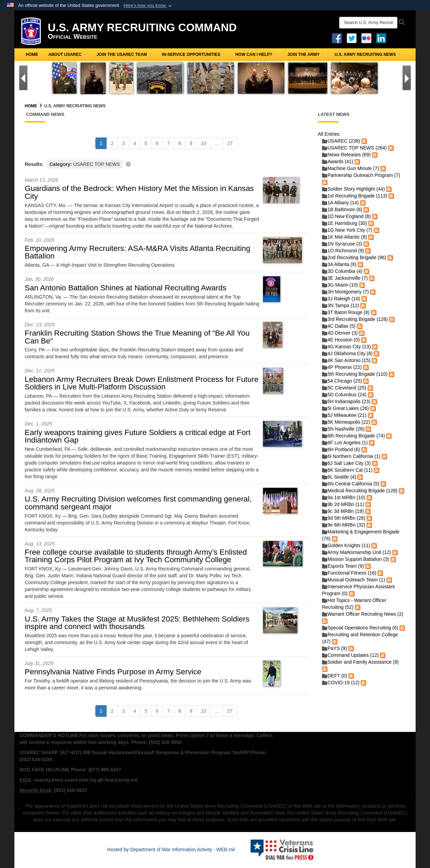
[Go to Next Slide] (407, 78)
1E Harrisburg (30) (344, 223)
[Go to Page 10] (204, 143)
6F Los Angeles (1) (345, 443)
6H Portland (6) (341, 449)
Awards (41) (338, 161)
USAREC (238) (341, 141)
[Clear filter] (166, 164)
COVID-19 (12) (341, 683)
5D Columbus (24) (344, 395)
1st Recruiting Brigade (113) (355, 196)
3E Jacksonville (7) (345, 278)
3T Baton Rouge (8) (346, 312)
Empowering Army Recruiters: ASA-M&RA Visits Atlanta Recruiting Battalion (138, 252)
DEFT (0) (335, 676)
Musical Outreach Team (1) (354, 580)
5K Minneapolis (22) (346, 422)
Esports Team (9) (343, 566)
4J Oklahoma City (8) (347, 353)
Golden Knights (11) (346, 545)
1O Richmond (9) (343, 251)
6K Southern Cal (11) (347, 470)
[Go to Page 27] (230, 143)
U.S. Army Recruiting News (368, 55)
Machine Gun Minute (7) (350, 168)
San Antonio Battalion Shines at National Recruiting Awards (126, 288)
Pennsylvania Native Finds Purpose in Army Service (113, 672)
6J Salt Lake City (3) (346, 463)
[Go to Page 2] (112, 143)
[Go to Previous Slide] (23, 78)
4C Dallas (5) (339, 326)
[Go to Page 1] (101, 143)
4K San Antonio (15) (346, 360)
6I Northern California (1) (351, 456)
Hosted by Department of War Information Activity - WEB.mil (171, 849)
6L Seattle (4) (339, 477)
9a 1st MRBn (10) (344, 497)
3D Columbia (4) (342, 271)
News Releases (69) (346, 155)
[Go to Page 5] (146, 143)
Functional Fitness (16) (349, 573)
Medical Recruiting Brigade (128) (360, 491)
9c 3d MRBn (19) (343, 511)
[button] (148, 5)
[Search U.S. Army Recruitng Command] (368, 23)
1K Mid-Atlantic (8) (344, 237)
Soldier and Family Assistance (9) (360, 662)
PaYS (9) (335, 648)
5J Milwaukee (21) (344, 415)
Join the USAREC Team (124, 55)
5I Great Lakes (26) (345, 408)
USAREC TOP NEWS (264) (354, 148)
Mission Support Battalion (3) (356, 559)
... (217, 143)
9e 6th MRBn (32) (344, 525)
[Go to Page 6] (157, 143)
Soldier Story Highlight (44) (353, 189)
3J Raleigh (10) (341, 299)
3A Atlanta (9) (339, 264)
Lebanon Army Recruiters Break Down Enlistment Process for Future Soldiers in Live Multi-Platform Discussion (142, 383)
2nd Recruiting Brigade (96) (354, 257)
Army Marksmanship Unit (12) (356, 552)
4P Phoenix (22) (342, 367)
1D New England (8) (346, 216)
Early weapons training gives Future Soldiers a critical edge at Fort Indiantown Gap (138, 436)
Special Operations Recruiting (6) (360, 628)
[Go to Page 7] (168, 143)
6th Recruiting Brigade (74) (353, 436)
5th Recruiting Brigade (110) (355, 374)
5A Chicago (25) (342, 381)
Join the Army (306, 55)
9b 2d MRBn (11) (343, 504)
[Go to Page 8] (180, 143)
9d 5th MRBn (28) (344, 518)
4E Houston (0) (341, 340)
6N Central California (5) (351, 484)
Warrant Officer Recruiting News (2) (363, 614)
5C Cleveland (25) (344, 388)
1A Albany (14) (340, 203)
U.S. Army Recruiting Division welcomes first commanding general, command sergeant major (138, 503)
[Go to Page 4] (135, 143)
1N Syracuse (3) (342, 244)
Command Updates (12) (350, 655)
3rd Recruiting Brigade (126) (355, 319)
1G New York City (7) (347, 230)
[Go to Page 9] (191, 143)
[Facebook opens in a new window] (337, 38)
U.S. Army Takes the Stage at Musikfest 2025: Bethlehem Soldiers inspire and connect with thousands (137, 623)
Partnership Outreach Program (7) (361, 175)
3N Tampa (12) (341, 305)
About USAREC (67, 55)
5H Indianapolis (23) (346, 401)
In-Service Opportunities (193, 55)
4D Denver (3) (340, 333)
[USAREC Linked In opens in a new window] (383, 38)
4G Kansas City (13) (346, 347)
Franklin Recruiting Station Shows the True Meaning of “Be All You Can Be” (137, 337)
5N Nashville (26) (343, 429)
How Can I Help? (256, 55)
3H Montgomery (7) (345, 292)
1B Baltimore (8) (342, 209)
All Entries (329, 134)
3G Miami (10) (340, 285)
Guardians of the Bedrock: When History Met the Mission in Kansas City (139, 192)
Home (32, 55)
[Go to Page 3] (123, 143)
